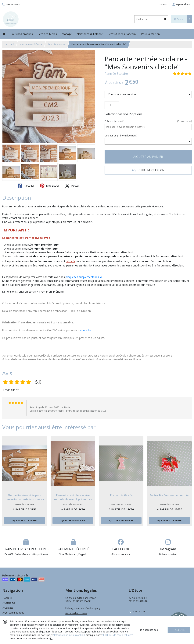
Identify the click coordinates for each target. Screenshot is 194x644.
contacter (86, 330)
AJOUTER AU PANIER (148, 157)
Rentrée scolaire (57, 44)
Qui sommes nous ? (14, 613)
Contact (163, 4)
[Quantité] (112, 105)
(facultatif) (148, 121)
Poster (72, 186)
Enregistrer (50, 186)
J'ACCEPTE (179, 630)
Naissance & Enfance (31, 44)
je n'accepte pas (149, 630)
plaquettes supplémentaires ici (84, 277)
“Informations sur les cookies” (69, 635)
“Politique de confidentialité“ (118, 635)
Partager (26, 186)
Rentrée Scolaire (116, 74)
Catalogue (9, 603)
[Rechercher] (165, 19)
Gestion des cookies (76, 613)
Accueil (10, 44)
